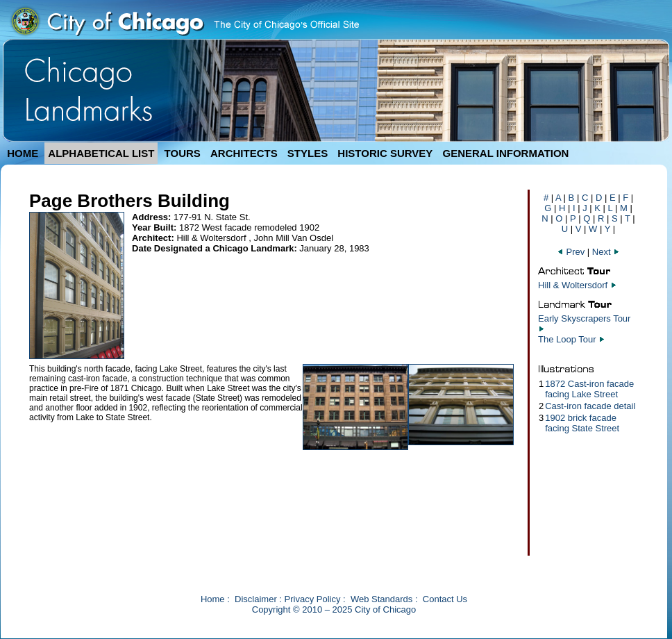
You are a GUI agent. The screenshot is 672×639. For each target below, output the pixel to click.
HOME (23, 153)
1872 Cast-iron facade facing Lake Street (589, 389)
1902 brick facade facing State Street (582, 423)
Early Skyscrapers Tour (584, 318)
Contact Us (445, 599)
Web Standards (381, 599)
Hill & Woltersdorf (573, 285)
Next (606, 252)
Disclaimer (256, 599)
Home (213, 599)
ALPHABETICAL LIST (101, 153)
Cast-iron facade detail (590, 406)
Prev (572, 252)
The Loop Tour (567, 339)
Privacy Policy (313, 599)
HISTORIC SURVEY (385, 153)
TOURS (183, 153)
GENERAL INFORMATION (506, 153)
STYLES (308, 153)
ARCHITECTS (244, 153)
